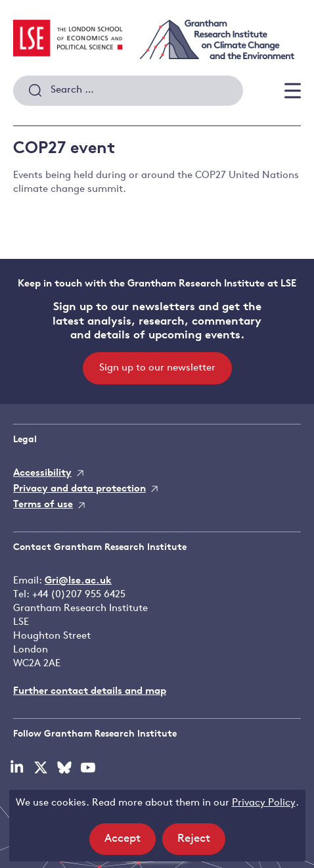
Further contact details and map (90, 692)
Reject (201, 843)
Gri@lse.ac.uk (78, 581)
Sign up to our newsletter (157, 368)
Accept (130, 843)
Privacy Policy (264, 803)
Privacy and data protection (79, 489)
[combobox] (128, 91)
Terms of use (43, 505)
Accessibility (42, 473)
